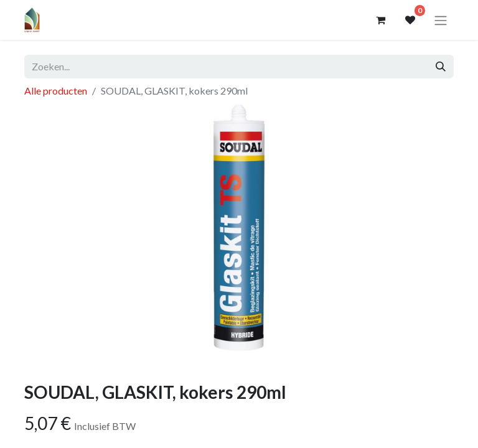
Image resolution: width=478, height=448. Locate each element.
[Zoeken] (441, 67)
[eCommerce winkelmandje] (380, 20)
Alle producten (56, 91)
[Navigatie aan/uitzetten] (441, 20)
